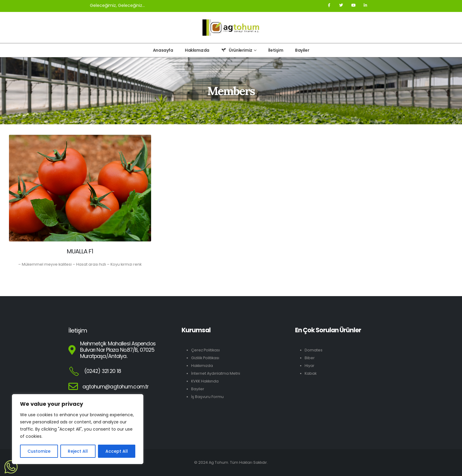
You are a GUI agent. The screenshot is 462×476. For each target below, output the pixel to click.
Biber (310, 358)
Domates (314, 350)
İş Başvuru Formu (207, 397)
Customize (39, 451)
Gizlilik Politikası (205, 358)
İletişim (276, 50)
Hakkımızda (197, 50)
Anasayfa (163, 50)
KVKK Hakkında (205, 381)
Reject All (78, 451)
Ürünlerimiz (237, 50)
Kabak (311, 373)
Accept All (117, 451)
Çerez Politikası (205, 350)
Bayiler (302, 50)
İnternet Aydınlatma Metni (216, 373)
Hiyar (310, 366)
